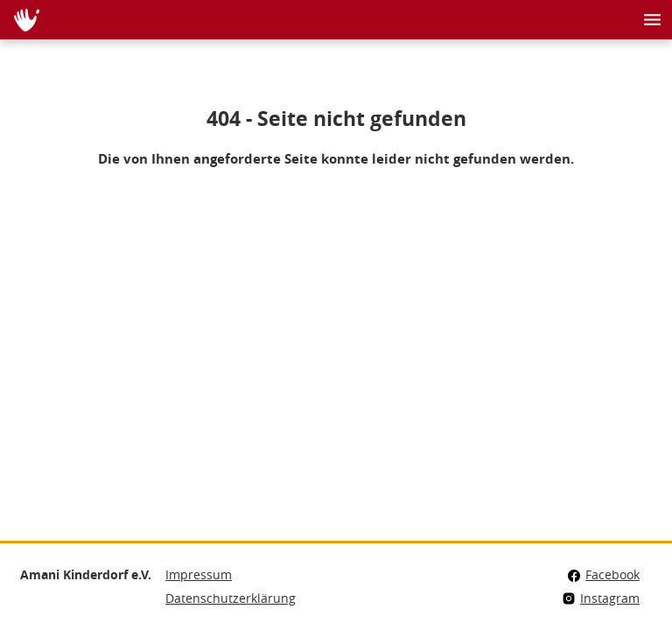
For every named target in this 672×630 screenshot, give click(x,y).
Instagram (601, 598)
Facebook (603, 574)
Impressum (199, 574)
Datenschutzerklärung (231, 598)
